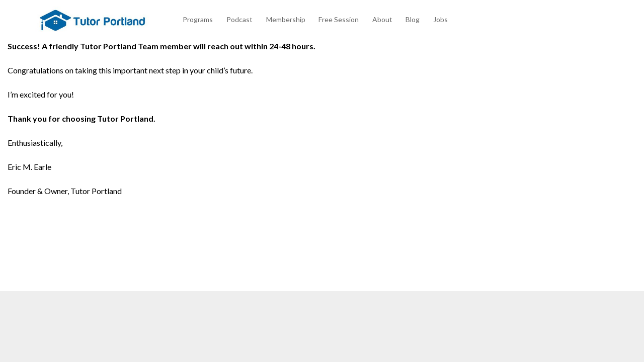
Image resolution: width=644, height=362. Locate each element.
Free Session (339, 19)
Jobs (440, 19)
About (382, 19)
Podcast (239, 19)
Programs (198, 19)
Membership (286, 19)
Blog (413, 19)
